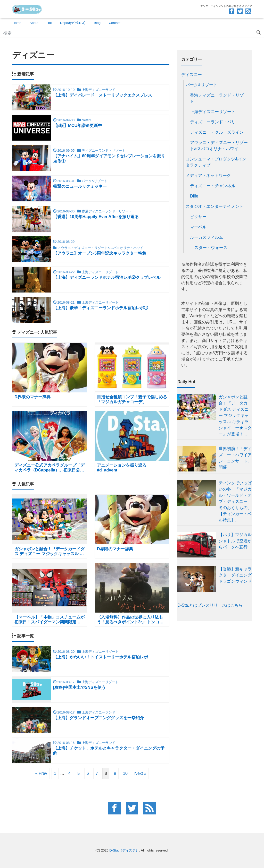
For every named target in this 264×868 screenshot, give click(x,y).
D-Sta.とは (187, 605)
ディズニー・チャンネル (213, 186)
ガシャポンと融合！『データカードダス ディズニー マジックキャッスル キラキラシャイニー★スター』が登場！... (235, 415)
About (34, 23)
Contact (115, 23)
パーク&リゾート (201, 85)
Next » (140, 773)
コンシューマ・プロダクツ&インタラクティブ (216, 162)
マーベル (198, 227)
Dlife (194, 196)
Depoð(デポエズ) (73, 23)
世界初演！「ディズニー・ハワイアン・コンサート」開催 (235, 458)
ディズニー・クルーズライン (217, 132)
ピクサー (198, 217)
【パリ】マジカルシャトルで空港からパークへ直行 (235, 541)
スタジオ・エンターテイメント (214, 206)
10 (125, 773)
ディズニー (192, 75)
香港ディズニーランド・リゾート (219, 98)
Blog (97, 23)
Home (17, 23)
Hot (49, 23)
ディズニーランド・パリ (213, 122)
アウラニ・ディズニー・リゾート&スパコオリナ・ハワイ (219, 146)
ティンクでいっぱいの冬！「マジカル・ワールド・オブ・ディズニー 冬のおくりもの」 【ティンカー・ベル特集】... (235, 501)
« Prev (41, 773)
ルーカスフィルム (207, 237)
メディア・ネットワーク (208, 175)
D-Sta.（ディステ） (124, 850)
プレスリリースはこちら (220, 605)
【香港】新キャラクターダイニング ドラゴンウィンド (235, 575)
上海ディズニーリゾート (213, 112)
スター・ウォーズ (211, 248)
